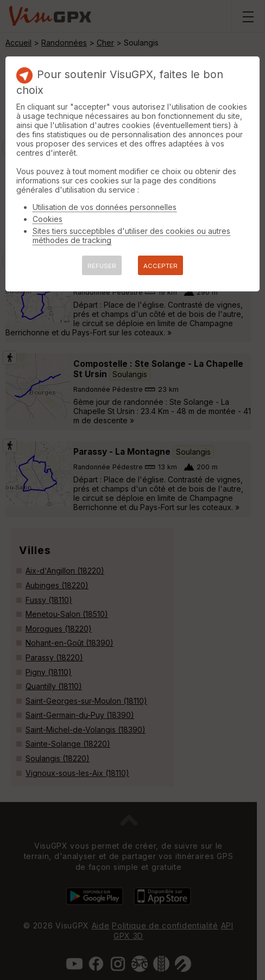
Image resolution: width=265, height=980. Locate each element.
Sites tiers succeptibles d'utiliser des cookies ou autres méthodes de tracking (131, 236)
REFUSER (102, 266)
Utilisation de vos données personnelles (105, 207)
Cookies (48, 219)
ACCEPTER (160, 266)
